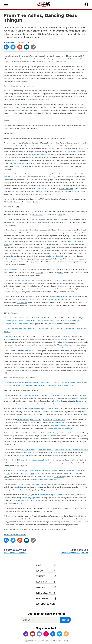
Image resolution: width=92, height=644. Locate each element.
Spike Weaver (63, 386)
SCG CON (40, 571)
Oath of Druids (38, 214)
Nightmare (20, 501)
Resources (41, 582)
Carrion (74, 383)
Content (40, 576)
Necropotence (11, 460)
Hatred (21, 487)
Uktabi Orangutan (56, 329)
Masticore (7, 331)
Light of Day (52, 386)
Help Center (42, 599)
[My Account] (86, 4)
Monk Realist (37, 289)
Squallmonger (18, 386)
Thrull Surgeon (43, 329)
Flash (6, 174)
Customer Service (45, 604)
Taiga (14, 324)
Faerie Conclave (51, 479)
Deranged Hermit (54, 321)
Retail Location (44, 593)
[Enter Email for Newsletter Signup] (41, 620)
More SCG (41, 587)
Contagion (40, 272)
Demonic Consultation (57, 256)
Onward (63, 62)
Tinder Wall (38, 318)
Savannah (7, 324)
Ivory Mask (65, 383)
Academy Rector (29, 321)
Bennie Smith (11, 42)
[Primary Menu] (6, 4)
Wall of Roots (48, 318)
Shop (38, 565)
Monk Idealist (81, 329)
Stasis (60, 214)
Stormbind (29, 300)
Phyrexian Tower (68, 321)
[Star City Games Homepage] (46, 4)
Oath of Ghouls (20, 166)
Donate (24, 107)
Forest (31, 324)
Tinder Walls (62, 336)
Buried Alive (51, 149)
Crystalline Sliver (58, 425)
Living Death (47, 155)
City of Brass (22, 324)
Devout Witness (69, 329)
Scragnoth (28, 386)
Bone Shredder (45, 383)
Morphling (28, 452)
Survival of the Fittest (74, 152)
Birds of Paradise (10, 339)
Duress (47, 247)
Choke (72, 386)
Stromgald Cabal (40, 386)
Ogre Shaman (52, 300)
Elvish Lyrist (72, 242)
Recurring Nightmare (33, 146)
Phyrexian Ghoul (16, 321)
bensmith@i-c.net (20, 534)
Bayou (78, 321)
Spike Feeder (10, 383)
